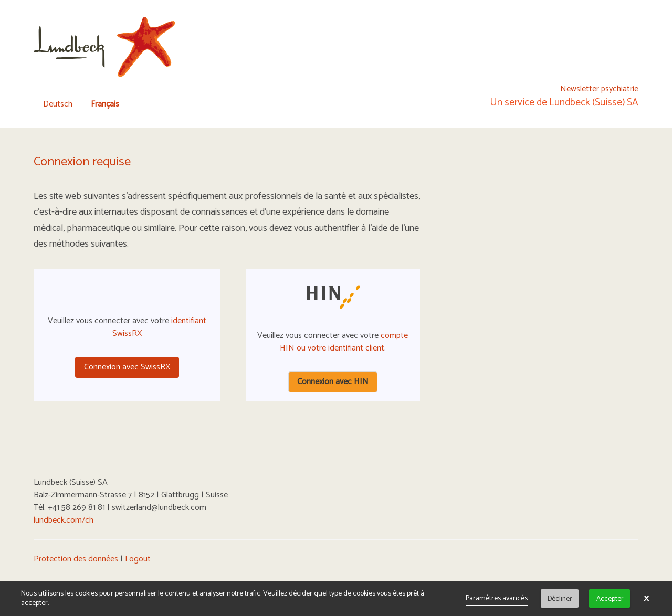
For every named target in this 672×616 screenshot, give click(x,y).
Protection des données (76, 559)
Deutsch (58, 104)
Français (105, 104)
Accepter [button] (610, 599)
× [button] (646, 599)
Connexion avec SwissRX (127, 367)
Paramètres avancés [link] (497, 598)
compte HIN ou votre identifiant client (344, 342)
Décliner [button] (560, 599)
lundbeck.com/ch (64, 520)
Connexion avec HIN (333, 382)
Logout (138, 559)
